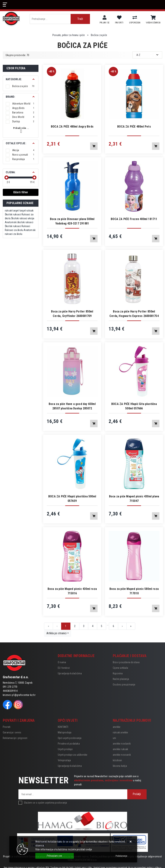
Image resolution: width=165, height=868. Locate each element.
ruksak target (12, 211)
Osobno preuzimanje (124, 685)
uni (114, 738)
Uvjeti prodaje (65, 749)
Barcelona (23, 113)
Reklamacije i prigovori (15, 738)
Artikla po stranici (56, 633)
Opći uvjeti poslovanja (70, 738)
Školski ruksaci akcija (23, 218)
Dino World (23, 117)
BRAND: (10, 97)
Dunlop (23, 121)
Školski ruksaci (13, 214)
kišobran (117, 760)
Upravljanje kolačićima (70, 673)
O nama (62, 662)
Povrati (7, 727)
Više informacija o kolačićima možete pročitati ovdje (64, 849)
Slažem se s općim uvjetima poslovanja (45, 803)
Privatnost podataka (69, 744)
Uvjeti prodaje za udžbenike (73, 755)
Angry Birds (23, 108)
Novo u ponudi (23, 155)
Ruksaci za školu (14, 230)
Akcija (23, 150)
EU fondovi (64, 668)
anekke (117, 727)
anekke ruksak (120, 749)
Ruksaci (26, 226)
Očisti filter (21, 192)
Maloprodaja (65, 732)
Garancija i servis (12, 732)
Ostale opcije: (16, 143)
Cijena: (11, 172)
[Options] (121, 856)
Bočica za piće (23, 86)
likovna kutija (120, 766)
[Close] (55, 856)
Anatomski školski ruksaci (19, 222)
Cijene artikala (120, 668)
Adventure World (23, 104)
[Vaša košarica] (153, 18)
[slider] (7, 177)
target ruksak (27, 211)
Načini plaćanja (121, 679)
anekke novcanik (122, 755)
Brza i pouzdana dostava (126, 662)
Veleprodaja (64, 760)
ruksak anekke (120, 732)
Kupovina (118, 673)
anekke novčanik (122, 744)
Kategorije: (14, 79)
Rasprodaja (23, 159)
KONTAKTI (63, 727)
